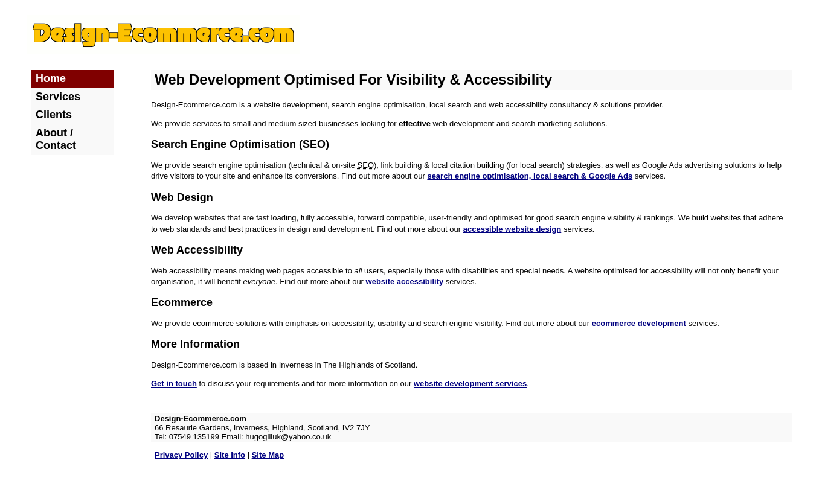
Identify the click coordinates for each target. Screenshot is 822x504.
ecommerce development (639, 323)
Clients (54, 115)
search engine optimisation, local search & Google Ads (530, 176)
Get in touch (174, 384)
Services (58, 97)
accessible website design (512, 229)
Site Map (268, 455)
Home (51, 78)
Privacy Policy (181, 455)
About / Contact (56, 139)
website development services (470, 384)
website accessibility (405, 282)
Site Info (230, 455)
